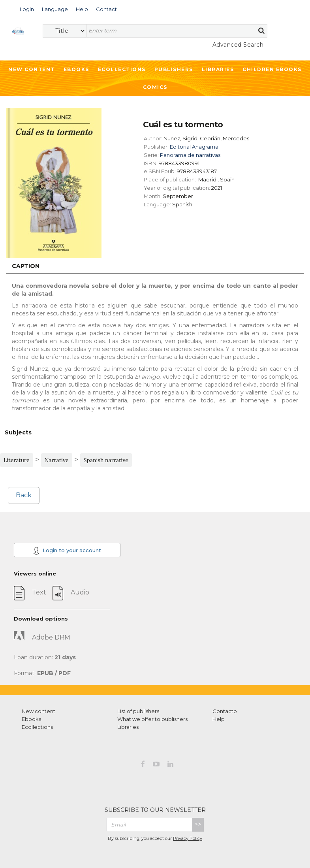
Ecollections (122, 69)
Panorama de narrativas (190, 155)
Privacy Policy (188, 838)
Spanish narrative (106, 460)
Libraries (218, 69)
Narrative (57, 460)
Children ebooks (272, 69)
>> (198, 824)
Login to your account (67, 551)
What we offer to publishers (152, 719)
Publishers (174, 69)
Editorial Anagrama (194, 147)
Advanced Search (238, 45)
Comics (155, 87)
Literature (17, 460)
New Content (32, 69)
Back (24, 495)
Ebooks (76, 69)
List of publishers (138, 711)
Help (219, 719)
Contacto (225, 711)
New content (39, 711)
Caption (26, 266)
